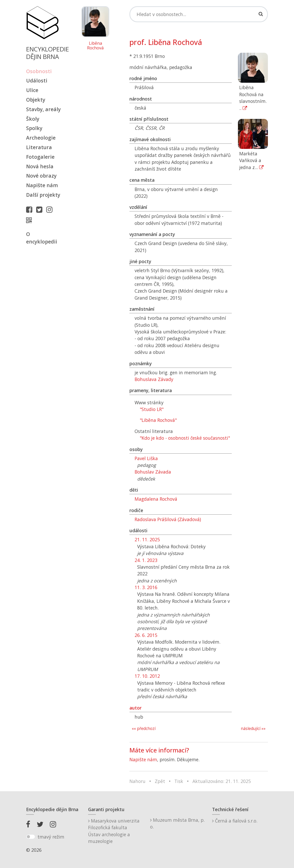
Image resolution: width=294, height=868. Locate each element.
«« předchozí (144, 729)
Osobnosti (39, 71)
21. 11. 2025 (147, 539)
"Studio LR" (152, 409)
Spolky (34, 128)
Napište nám (42, 185)
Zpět (160, 781)
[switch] (31, 837)
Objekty (36, 100)
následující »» (253, 729)
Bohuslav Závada (153, 472)
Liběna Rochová (95, 46)
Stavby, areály (43, 109)
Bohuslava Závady (154, 379)
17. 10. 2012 (147, 676)
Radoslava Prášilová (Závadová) (168, 519)
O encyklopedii (42, 238)
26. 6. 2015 (146, 635)
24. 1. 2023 (146, 560)
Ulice (32, 90)
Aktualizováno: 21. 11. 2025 (222, 781)
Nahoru (137, 781)
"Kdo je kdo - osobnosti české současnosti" (185, 438)
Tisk (179, 781)
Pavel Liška (146, 458)
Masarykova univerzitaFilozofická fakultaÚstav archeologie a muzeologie (114, 831)
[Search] (199, 14)
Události (37, 81)
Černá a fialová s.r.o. (235, 821)
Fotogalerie (40, 157)
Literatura (39, 147)
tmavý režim (51, 837)
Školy (33, 119)
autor (136, 708)
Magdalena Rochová (156, 499)
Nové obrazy (41, 176)
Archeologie (41, 138)
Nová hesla (40, 166)
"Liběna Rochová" (158, 420)
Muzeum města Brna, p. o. (177, 823)
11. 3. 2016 (146, 587)
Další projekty (43, 195)
